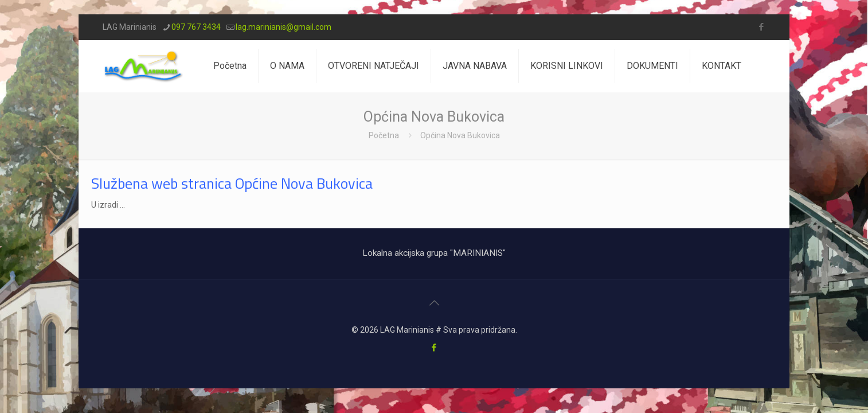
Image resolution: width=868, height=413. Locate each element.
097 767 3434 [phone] (196, 27)
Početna (384, 135)
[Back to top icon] (434, 303)
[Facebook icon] (761, 27)
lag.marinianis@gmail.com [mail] (284, 27)
